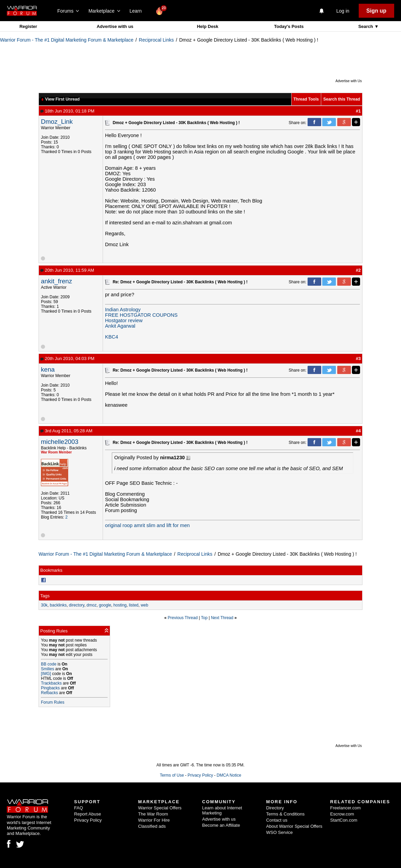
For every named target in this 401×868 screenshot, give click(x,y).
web (145, 605)
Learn (138, 11)
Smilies (48, 669)
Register (28, 26)
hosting (120, 605)
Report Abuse (87, 814)
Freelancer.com (345, 808)
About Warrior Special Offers (294, 826)
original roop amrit (125, 525)
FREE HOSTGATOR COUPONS (141, 315)
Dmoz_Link (57, 122)
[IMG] (46, 674)
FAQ (78, 808)
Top (204, 618)
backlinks (58, 605)
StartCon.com (344, 820)
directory (77, 605)
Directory (275, 808)
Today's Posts (289, 26)
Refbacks (49, 693)
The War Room (153, 814)
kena (48, 369)
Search (366, 26)
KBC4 (112, 337)
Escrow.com (342, 814)
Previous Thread (183, 618)
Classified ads (152, 826)
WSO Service (280, 832)
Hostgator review (124, 320)
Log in (343, 11)
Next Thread (222, 618)
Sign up (376, 11)
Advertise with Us (349, 81)
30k (44, 605)
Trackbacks (51, 683)
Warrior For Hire (154, 820)
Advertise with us (115, 26)
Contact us (277, 820)
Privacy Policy (200, 775)
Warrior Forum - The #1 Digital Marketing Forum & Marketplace (67, 40)
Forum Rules (53, 702)
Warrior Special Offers (160, 808)
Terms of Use (172, 775)
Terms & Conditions (286, 814)
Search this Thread (342, 99)
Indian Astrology (123, 310)
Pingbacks (50, 688)
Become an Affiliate (221, 825)
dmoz (92, 605)
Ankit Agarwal (120, 326)
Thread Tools (306, 99)
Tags (45, 596)
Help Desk (207, 26)
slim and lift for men (168, 525)
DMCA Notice (229, 775)
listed (134, 605)
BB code (49, 664)
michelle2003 (60, 442)
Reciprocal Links (156, 40)
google (105, 605)
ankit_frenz (56, 281)
